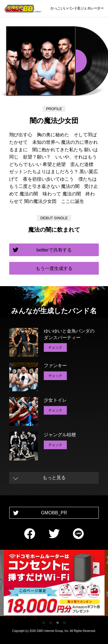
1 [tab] (44, 623)
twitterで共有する (54, 250)
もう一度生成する (54, 268)
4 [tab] (65, 623)
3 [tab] (58, 623)
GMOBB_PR (54, 513)
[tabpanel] (54, 584)
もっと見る (54, 478)
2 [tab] (51, 623)
